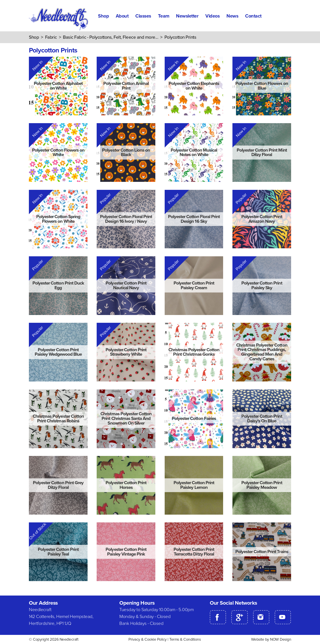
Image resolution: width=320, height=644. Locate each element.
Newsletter (187, 16)
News (232, 16)
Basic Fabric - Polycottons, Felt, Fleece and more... (111, 37)
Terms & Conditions (185, 639)
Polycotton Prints (180, 37)
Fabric (51, 37)
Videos (212, 16)
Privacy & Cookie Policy (148, 639)
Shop (103, 16)
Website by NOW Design (271, 639)
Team (164, 16)
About (122, 16)
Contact (253, 16)
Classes (143, 16)
